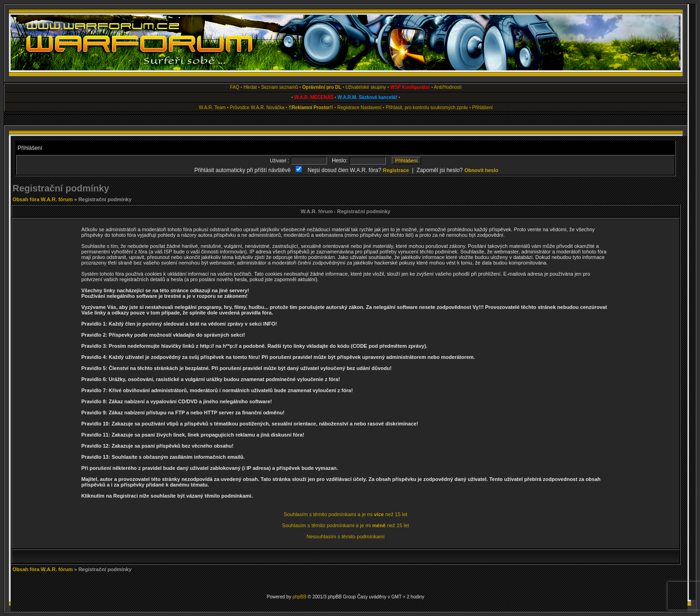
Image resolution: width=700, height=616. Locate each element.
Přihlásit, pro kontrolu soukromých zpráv (427, 108)
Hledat (250, 87)
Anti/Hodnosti (448, 87)
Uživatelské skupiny (366, 87)
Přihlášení (483, 108)
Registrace (348, 108)
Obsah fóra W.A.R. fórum (43, 199)
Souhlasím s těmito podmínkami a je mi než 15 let (345, 514)
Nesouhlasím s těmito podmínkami (345, 536)
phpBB (299, 597)
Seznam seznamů (279, 87)
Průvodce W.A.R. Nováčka (257, 108)
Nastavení (371, 108)
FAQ (235, 87)
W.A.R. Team (212, 108)
